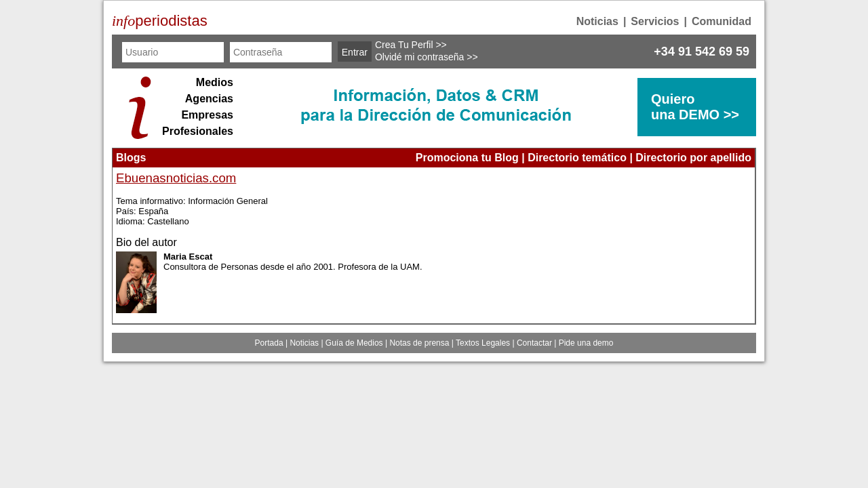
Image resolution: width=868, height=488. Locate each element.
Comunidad (722, 21)
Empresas (207, 115)
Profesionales (198, 131)
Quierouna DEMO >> (695, 107)
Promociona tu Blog (467, 158)
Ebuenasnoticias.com (176, 178)
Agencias (209, 99)
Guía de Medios (354, 343)
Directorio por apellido (693, 158)
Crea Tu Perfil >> (411, 45)
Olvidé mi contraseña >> (427, 57)
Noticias (597, 21)
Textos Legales (483, 343)
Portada (269, 343)
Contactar (534, 343)
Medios (215, 82)
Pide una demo (586, 343)
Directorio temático (577, 158)
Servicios (655, 21)
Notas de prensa (419, 343)
